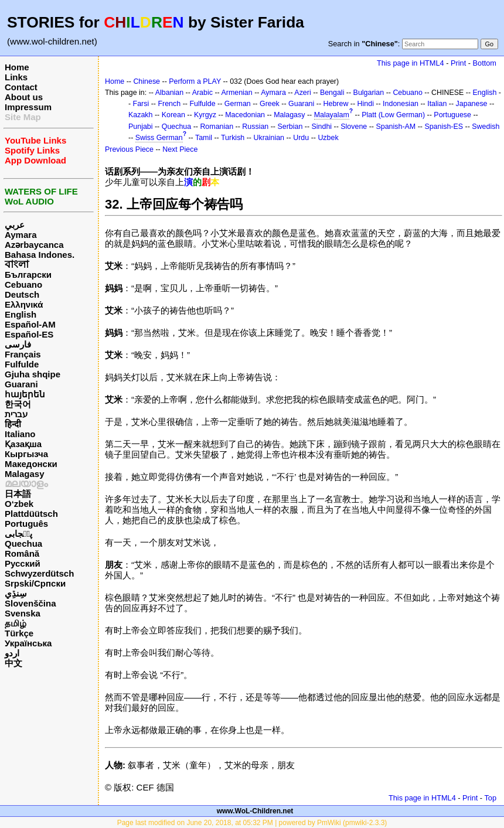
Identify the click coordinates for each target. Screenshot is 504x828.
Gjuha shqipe (33, 374)
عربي (15, 225)
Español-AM (30, 324)
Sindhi (322, 127)
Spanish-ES (444, 127)
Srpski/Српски (35, 583)
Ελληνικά (24, 304)
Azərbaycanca (34, 245)
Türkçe (19, 633)
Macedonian (245, 115)
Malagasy (25, 474)
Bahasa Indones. (40, 255)
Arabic (202, 93)
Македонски (31, 464)
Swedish (486, 127)
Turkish (233, 138)
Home (17, 67)
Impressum (28, 107)
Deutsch (22, 294)
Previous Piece (129, 149)
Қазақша (23, 444)
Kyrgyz (205, 115)
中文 (13, 663)
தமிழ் (16, 623)
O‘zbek (19, 504)
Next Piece (180, 149)
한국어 (18, 404)
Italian (437, 104)
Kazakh (141, 115)
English (21, 314)
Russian (255, 127)
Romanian (217, 127)
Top (490, 798)
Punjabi (141, 127)
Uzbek (328, 138)
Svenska (23, 613)
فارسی (18, 344)
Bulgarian (369, 93)
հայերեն (25, 394)
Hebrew (336, 104)
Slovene (354, 127)
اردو (12, 653)
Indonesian (401, 104)
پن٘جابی (18, 534)
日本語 (18, 494)
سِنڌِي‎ (16, 593)
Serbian (290, 127)
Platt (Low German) (393, 115)
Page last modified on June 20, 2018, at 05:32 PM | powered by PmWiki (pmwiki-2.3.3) (252, 823)
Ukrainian (269, 138)
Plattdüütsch (31, 514)
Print (458, 63)
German (238, 104)
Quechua (23, 544)
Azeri (302, 93)
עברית (16, 414)
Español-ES (29, 334)
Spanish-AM (396, 127)
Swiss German (159, 138)
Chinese (147, 81)
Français (23, 354)
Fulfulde (22, 364)
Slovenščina (30, 603)
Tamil (204, 138)
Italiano (20, 434)
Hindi (366, 104)
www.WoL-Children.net (255, 811)
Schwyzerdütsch (39, 573)
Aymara (21, 235)
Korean (173, 115)
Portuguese (452, 115)
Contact (21, 87)
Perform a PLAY (195, 81)
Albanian (169, 93)
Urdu (301, 138)
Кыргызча (26, 454)
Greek (270, 104)
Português (26, 524)
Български (28, 275)
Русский (23, 563)
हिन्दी (13, 424)
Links (16, 77)
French (169, 104)
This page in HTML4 (411, 63)
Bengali (332, 93)
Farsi (141, 104)
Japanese (472, 104)
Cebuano (23, 284)
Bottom (485, 63)
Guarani (21, 384)
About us (24, 97)
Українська (28, 643)
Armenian (236, 93)
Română (22, 553)
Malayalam (332, 115)
